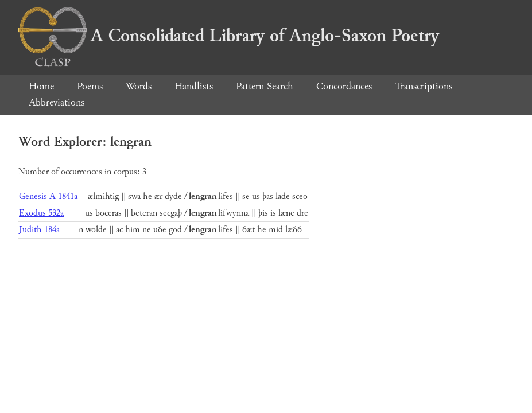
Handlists (194, 86)
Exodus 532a (41, 213)
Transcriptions (424, 86)
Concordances (344, 86)
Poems (90, 86)
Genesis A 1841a (48, 196)
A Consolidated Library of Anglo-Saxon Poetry (229, 36)
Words (139, 86)
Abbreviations (57, 102)
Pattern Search (265, 86)
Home (41, 86)
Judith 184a (39, 230)
